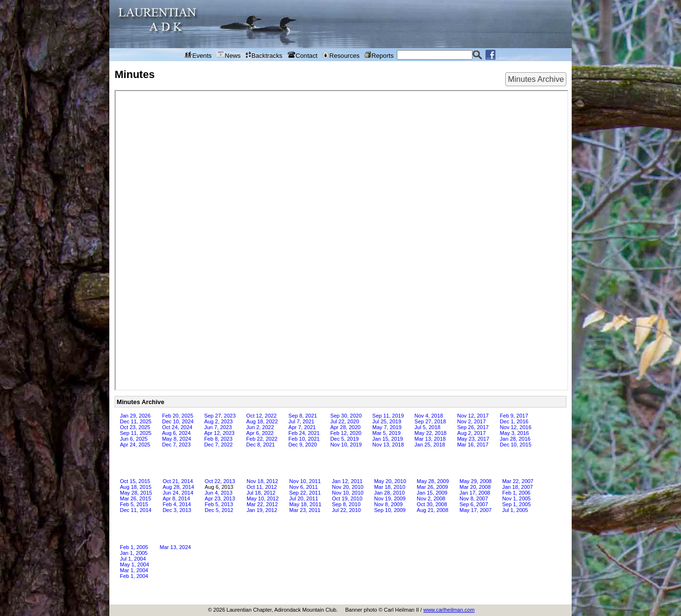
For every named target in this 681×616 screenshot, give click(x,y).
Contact (303, 55)
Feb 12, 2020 (346, 433)
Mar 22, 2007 (518, 481)
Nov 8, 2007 (474, 498)
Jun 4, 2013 (219, 493)
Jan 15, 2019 (388, 439)
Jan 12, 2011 (347, 481)
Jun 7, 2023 (218, 427)
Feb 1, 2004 (134, 576)
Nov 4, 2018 (429, 416)
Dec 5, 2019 (345, 439)
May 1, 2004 (135, 564)
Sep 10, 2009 (390, 510)
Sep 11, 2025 (136, 433)
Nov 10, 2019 (346, 445)
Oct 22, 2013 (220, 481)
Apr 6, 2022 (260, 433)
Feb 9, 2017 (514, 416)
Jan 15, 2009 (432, 493)
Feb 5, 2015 (134, 504)
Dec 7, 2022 (218, 445)
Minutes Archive (536, 79)
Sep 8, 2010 (346, 504)
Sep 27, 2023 (220, 416)
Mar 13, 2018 (430, 439)
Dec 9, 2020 (303, 445)
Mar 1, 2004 (134, 570)
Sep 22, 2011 (305, 493)
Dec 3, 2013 (177, 510)
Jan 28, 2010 (390, 493)
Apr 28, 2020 (346, 427)
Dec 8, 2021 (260, 445)
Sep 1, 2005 (517, 504)
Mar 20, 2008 (475, 487)
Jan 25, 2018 (430, 445)
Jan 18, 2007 (518, 487)
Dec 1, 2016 (514, 421)
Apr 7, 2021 (302, 427)
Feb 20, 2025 (177, 416)
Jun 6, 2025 (134, 439)
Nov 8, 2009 (388, 504)
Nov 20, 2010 (347, 487)
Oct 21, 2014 (178, 481)
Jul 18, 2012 (261, 493)
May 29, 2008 (476, 481)
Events (198, 55)
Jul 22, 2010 (346, 510)
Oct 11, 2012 (262, 487)
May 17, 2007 (476, 510)
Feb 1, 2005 (134, 547)
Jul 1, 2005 (515, 510)
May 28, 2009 (433, 481)
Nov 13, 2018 (388, 445)
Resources (341, 55)
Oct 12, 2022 (261, 416)
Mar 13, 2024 (176, 547)
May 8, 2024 (177, 439)
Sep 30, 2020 (346, 416)
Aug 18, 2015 (136, 487)
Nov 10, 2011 (305, 481)
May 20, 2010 (390, 481)
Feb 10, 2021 (304, 439)
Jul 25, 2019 (387, 421)
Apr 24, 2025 (135, 445)
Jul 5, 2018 (428, 427)
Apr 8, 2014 (177, 498)
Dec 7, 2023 (176, 445)
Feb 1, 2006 (517, 493)
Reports (379, 55)
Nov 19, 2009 (390, 498)
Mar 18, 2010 (390, 487)
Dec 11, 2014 (136, 510)
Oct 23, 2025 (135, 427)
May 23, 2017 (473, 439)
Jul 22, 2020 (345, 421)
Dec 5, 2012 (219, 510)
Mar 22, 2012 (262, 504)
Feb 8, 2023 (218, 439)
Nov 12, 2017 (473, 416)
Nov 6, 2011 (304, 487)
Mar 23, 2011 (305, 510)
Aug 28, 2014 (178, 487)
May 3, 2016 (515, 433)
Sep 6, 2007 (474, 504)
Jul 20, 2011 (304, 498)
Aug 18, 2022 (262, 421)
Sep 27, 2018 (430, 421)
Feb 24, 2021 (304, 433)
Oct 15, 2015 (135, 481)
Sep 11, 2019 (388, 416)
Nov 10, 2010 (347, 493)
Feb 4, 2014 (177, 504)
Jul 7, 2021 (301, 421)
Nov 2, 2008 (431, 498)
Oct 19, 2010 (347, 498)
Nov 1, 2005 (517, 498)
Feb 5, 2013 (219, 504)
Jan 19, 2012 (262, 510)
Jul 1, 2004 (133, 559)
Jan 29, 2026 (135, 416)
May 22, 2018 (431, 433)
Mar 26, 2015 (136, 498)
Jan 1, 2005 (134, 553)
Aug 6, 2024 (176, 433)
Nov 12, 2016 (516, 427)
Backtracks (264, 55)
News (229, 55)
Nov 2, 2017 (471, 421)
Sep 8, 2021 (303, 416)
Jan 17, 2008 (475, 493)
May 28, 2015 (136, 493)
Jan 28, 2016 (515, 439)
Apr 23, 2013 (220, 498)
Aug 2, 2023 (218, 421)
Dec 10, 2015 (516, 445)
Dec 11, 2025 (136, 421)
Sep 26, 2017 (473, 427)
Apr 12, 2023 (219, 433)
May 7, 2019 (387, 427)
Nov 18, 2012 (262, 481)
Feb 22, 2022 (262, 439)
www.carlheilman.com (449, 610)
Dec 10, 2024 (177, 421)
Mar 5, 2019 (386, 433)
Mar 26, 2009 (432, 487)
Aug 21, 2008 (432, 510)
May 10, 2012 (263, 498)
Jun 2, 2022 (260, 427)
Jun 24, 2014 (178, 493)
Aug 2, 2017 (471, 433)
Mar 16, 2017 (473, 445)
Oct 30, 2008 (432, 504)
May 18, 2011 (306, 504)
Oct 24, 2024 (177, 427)
